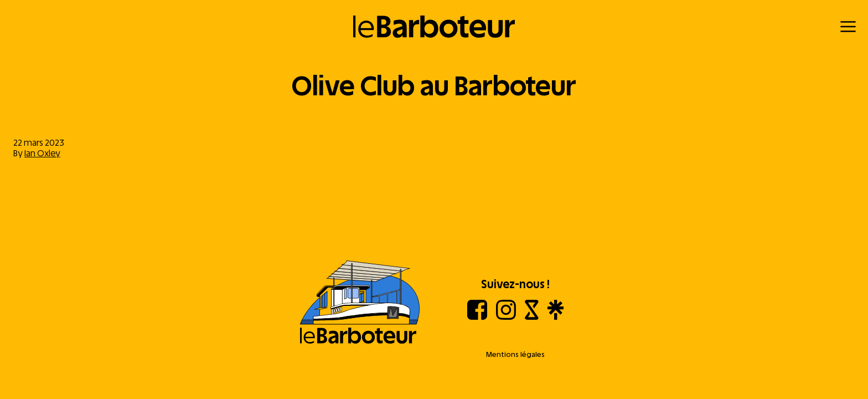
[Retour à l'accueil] (434, 27)
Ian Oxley (42, 153)
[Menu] (848, 27)
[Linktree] (556, 317)
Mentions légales (515, 354)
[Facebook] (477, 317)
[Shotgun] (532, 317)
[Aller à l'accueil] (360, 303)
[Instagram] (506, 317)
